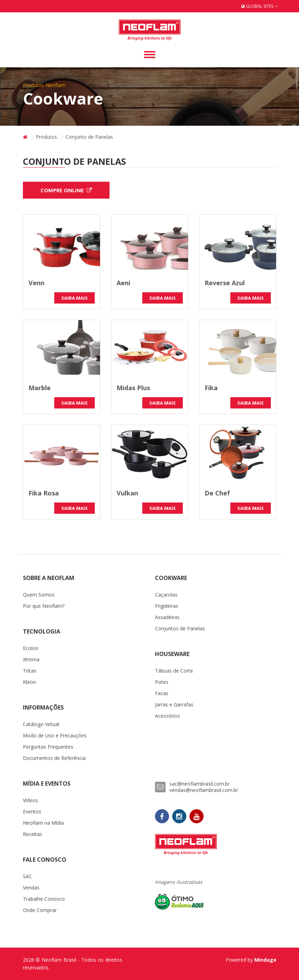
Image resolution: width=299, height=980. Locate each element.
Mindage (265, 960)
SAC (27, 876)
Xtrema (31, 659)
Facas (162, 693)
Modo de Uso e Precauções (55, 735)
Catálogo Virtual (41, 724)
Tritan (30, 671)
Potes (162, 682)
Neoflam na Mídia (43, 823)
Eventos (32, 812)
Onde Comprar (40, 910)
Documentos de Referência (54, 758)
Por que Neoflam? (44, 606)
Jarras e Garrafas (174, 704)
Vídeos (30, 800)
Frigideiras (167, 606)
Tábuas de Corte (174, 671)
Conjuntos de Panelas (180, 628)
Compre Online (66, 190)
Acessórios (167, 716)
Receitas (33, 834)
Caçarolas (166, 595)
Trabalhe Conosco (44, 899)
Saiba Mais (74, 298)
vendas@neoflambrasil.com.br (204, 790)
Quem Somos (39, 595)
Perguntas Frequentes (48, 747)
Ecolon (31, 648)
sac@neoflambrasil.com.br (200, 784)
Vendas (31, 888)
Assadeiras (167, 617)
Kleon (29, 682)
